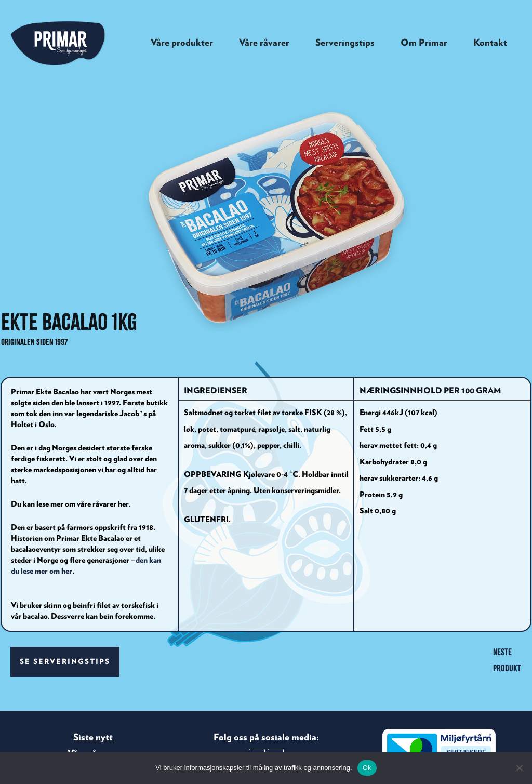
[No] (519, 768)
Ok (367, 768)
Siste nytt (93, 668)
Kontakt (93, 702)
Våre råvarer (93, 685)
